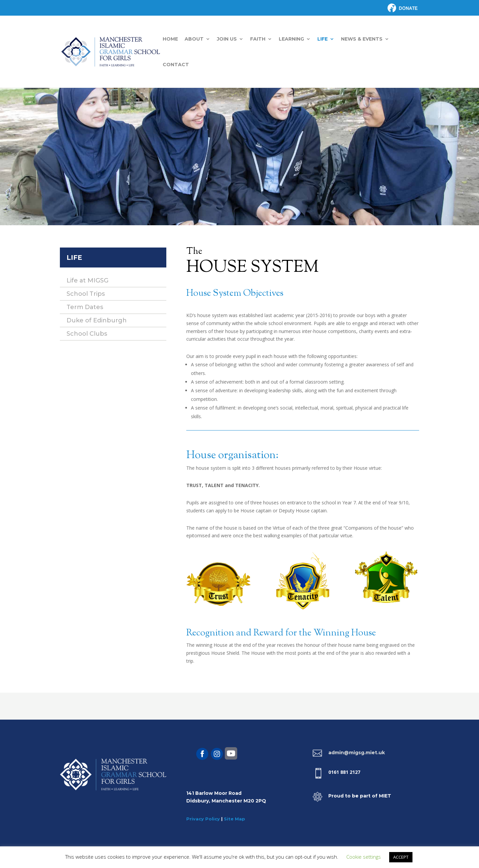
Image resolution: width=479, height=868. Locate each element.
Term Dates (85, 307)
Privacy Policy (203, 819)
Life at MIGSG (87, 280)
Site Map (235, 819)
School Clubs (87, 334)
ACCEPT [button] (401, 857)
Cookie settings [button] (364, 857)
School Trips (86, 294)
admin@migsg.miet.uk (357, 753)
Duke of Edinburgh (97, 320)
